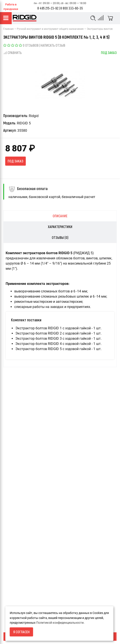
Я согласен (21, 632)
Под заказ (15, 161)
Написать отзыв (53, 45)
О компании (12, 601)
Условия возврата (16, 594)
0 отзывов (31, 45)
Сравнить (12, 53)
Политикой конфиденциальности (60, 623)
